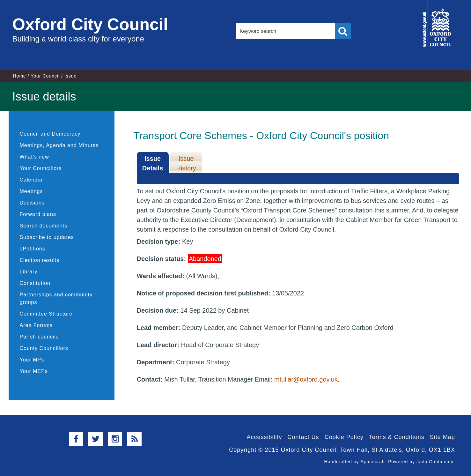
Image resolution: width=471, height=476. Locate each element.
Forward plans (38, 214)
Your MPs (32, 360)
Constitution (35, 283)
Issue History (186, 163)
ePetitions (33, 249)
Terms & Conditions (397, 437)
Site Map (442, 437)
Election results (40, 260)
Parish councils (39, 337)
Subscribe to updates (47, 237)
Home (20, 76)
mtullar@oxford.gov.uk (306, 379)
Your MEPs (34, 371)
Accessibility (265, 437)
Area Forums (36, 325)
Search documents (44, 226)
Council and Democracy (50, 134)
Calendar (31, 180)
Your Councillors (41, 168)
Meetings (31, 191)
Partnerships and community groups (56, 298)
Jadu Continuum (435, 462)
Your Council (45, 76)
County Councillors (44, 348)
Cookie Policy (344, 437)
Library (29, 272)
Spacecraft (373, 462)
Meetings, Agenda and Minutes (59, 145)
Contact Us (303, 437)
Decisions (32, 203)
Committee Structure (46, 314)
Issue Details (153, 163)
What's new (34, 157)
